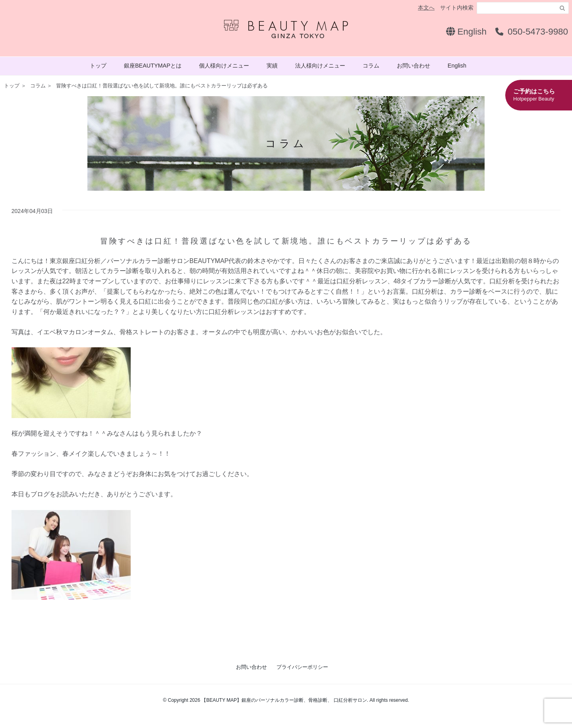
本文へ (426, 8)
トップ (98, 66)
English (466, 32)
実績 (272, 66)
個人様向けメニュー (224, 66)
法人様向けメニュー (320, 66)
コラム (371, 66)
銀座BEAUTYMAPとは (153, 66)
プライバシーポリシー (302, 667)
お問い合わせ (414, 66)
